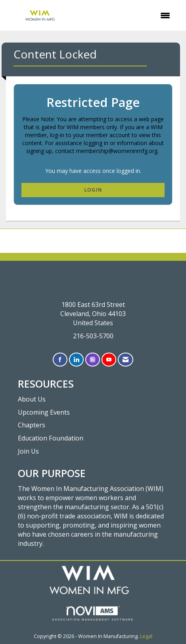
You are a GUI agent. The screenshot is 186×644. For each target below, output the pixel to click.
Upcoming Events (44, 412)
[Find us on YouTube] (109, 360)
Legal (146, 636)
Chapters (32, 425)
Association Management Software (93, 614)
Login (93, 190)
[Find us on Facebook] (60, 360)
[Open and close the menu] (126, 16)
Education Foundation (51, 438)
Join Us (28, 451)
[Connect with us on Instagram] (93, 360)
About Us (32, 399)
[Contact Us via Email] (126, 360)
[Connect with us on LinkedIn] (76, 360)
